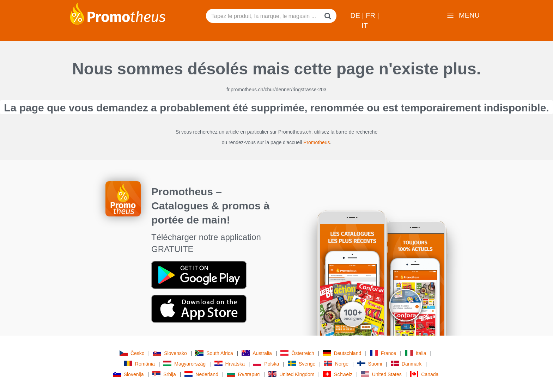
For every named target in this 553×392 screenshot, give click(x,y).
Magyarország (184, 364)
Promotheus (317, 142)
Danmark (406, 364)
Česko (132, 353)
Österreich (297, 353)
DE (356, 16)
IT (365, 26)
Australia (257, 353)
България (243, 374)
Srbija (164, 374)
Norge (336, 364)
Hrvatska (230, 364)
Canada (424, 374)
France (383, 353)
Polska (266, 364)
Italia (416, 353)
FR (371, 16)
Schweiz (338, 374)
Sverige (302, 364)
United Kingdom (291, 374)
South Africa (214, 353)
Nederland (201, 374)
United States (381, 374)
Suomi (370, 364)
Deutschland (342, 353)
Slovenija (128, 374)
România (139, 364)
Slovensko (170, 353)
